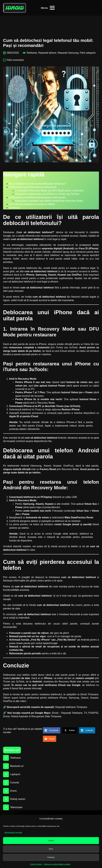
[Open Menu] (48, 8)
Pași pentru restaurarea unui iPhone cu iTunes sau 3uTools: (48, 194)
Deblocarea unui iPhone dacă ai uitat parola (33, 187)
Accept (51, 841)
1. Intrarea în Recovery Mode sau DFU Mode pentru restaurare (49, 191)
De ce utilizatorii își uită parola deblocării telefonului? (38, 184)
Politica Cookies (36, 864)
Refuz (51, 849)
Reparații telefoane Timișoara (71, 707)
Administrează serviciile (13, 832)
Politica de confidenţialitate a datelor (57, 864)
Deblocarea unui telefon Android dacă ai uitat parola (37, 197)
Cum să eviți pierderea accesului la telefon (32, 204)
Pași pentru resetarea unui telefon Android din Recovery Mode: (49, 201)
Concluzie (15, 208)
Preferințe (51, 857)
